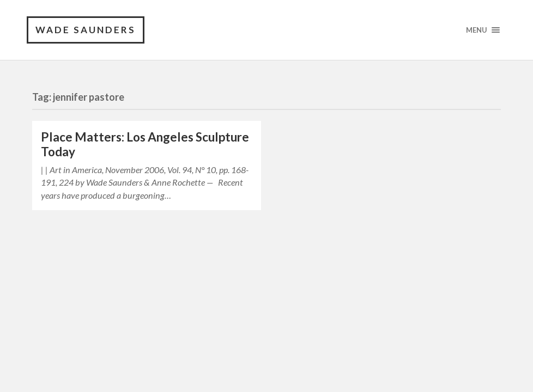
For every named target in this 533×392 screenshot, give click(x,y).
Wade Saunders (86, 30)
